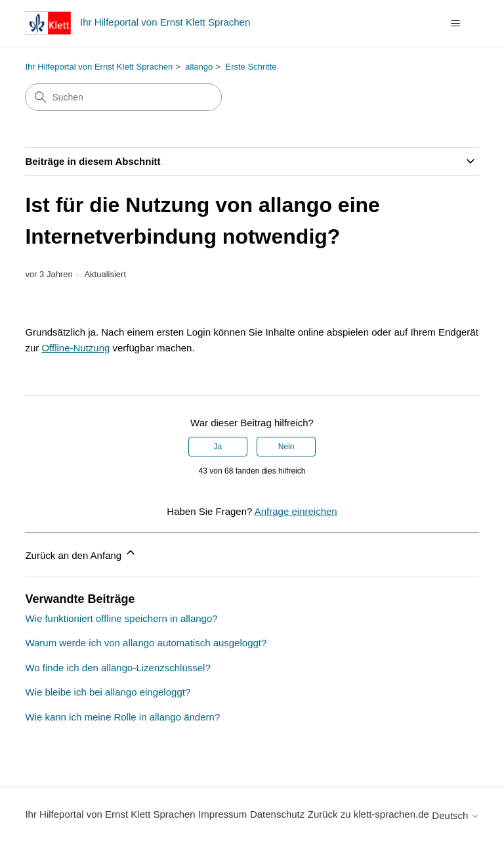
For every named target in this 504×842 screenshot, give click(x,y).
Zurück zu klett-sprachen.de (368, 814)
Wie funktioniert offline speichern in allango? (121, 618)
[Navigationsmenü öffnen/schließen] (456, 24)
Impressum (222, 814)
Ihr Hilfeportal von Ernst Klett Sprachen (99, 67)
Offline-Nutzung (75, 348)
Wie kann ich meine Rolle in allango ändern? (122, 717)
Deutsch (455, 815)
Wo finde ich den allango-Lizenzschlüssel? (117, 668)
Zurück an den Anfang (81, 553)
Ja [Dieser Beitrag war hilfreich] (218, 447)
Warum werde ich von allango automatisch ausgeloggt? (146, 643)
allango (199, 67)
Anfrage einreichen (296, 511)
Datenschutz (277, 814)
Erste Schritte (251, 67)
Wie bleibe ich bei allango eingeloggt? (108, 692)
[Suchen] (123, 97)
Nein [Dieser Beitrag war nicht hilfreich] (286, 447)
